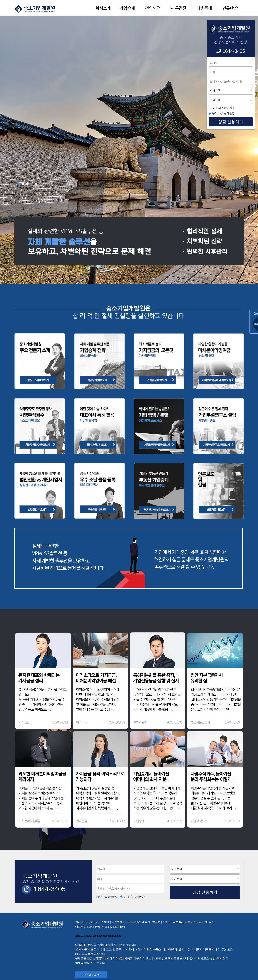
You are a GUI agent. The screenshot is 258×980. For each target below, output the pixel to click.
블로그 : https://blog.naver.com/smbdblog (98, 936)
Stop (36, 184)
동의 (127, 897)
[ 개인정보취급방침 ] (221, 108)
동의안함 (139, 897)
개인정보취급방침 (108, 897)
